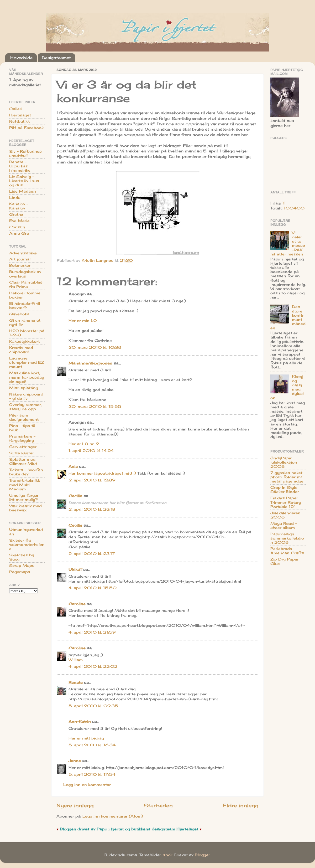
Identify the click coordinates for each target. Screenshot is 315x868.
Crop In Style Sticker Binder (285, 490)
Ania (73, 466)
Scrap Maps (22, 566)
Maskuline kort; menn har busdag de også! (27, 377)
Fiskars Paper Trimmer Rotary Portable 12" (286, 502)
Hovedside (21, 58)
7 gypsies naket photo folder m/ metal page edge (287, 477)
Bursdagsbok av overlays (25, 274)
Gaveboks (19, 314)
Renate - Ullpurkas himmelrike (20, 166)
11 (284, 203)
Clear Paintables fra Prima (26, 284)
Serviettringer (23, 447)
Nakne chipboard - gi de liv (26, 396)
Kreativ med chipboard (21, 350)
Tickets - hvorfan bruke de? (26, 472)
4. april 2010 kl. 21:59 (92, 632)
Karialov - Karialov (19, 206)
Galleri (16, 109)
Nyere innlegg (75, 805)
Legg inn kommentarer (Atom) (113, 816)
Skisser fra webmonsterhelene (27, 545)
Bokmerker (20, 265)
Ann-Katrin (80, 722)
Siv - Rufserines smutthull (25, 153)
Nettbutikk (19, 121)
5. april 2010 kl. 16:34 (92, 745)
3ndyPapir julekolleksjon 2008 (284, 462)
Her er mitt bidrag (86, 738)
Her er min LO (83, 321)
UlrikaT (75, 569)
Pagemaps (20, 572)
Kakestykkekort (24, 341)
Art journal (20, 259)
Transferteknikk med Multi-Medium (25, 485)
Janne (75, 761)
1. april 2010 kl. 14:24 (91, 451)
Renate (76, 682)
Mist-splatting (24, 388)
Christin (17, 227)
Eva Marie (19, 221)
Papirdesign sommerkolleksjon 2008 (287, 538)
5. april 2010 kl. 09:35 (93, 706)
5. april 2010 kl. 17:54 (92, 774)
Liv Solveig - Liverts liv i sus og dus (24, 181)
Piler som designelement (24, 417)
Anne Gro (19, 233)
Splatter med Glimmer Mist (23, 461)
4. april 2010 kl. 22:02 (93, 666)
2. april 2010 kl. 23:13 (92, 509)
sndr (168, 855)
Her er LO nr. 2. (84, 444)
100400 (294, 208)
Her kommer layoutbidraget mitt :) (102, 473)
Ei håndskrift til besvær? (25, 306)
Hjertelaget (20, 115)
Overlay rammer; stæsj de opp (25, 407)
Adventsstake (23, 253)
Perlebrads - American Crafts (287, 551)
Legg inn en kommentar (87, 785)
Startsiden (158, 805)
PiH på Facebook (26, 128)
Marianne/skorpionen (90, 363)
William (76, 660)
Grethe (16, 214)
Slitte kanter (22, 453)
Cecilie (75, 496)
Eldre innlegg (241, 805)
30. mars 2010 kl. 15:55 (95, 407)
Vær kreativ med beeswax (25, 508)
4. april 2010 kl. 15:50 (93, 588)
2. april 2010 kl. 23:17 (92, 554)
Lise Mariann (23, 191)
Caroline (77, 604)
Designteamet (56, 58)
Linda (15, 198)
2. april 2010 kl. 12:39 (92, 480)
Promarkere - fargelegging (22, 438)
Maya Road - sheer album (284, 526)
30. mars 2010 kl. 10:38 (95, 347)
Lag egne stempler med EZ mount (27, 362)
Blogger (202, 855)
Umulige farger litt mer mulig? (24, 497)
